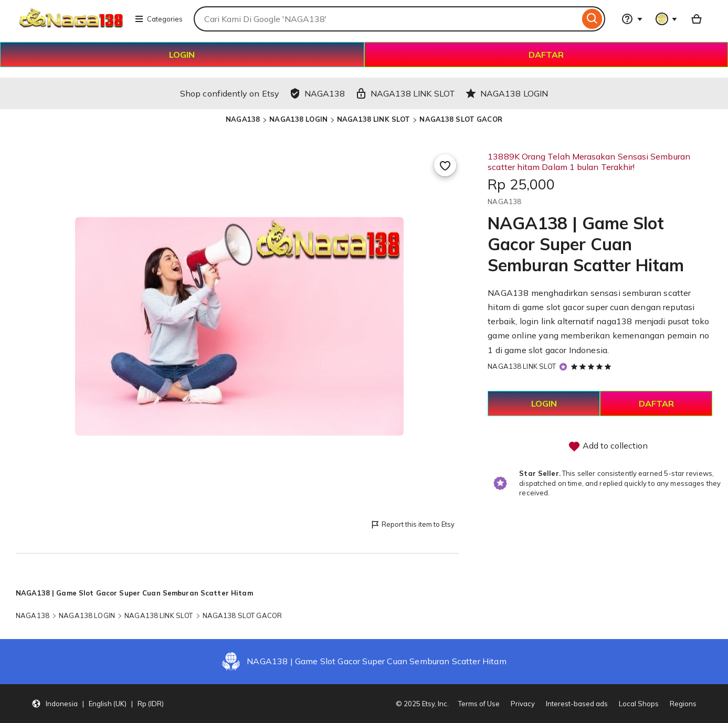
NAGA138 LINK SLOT (373, 119)
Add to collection (608, 446)
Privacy (523, 704)
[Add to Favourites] (445, 165)
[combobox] (387, 19)
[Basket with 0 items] (697, 19)
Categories (159, 19)
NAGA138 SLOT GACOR (461, 119)
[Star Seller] (563, 367)
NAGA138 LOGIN (298, 119)
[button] (98, 704)
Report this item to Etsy (412, 525)
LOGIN (182, 55)
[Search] (592, 19)
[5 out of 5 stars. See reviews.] (593, 366)
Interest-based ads (577, 704)
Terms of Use (479, 704)
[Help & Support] (632, 19)
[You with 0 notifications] (667, 19)
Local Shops (639, 704)
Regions (683, 704)
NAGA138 (243, 119)
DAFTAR (546, 55)
